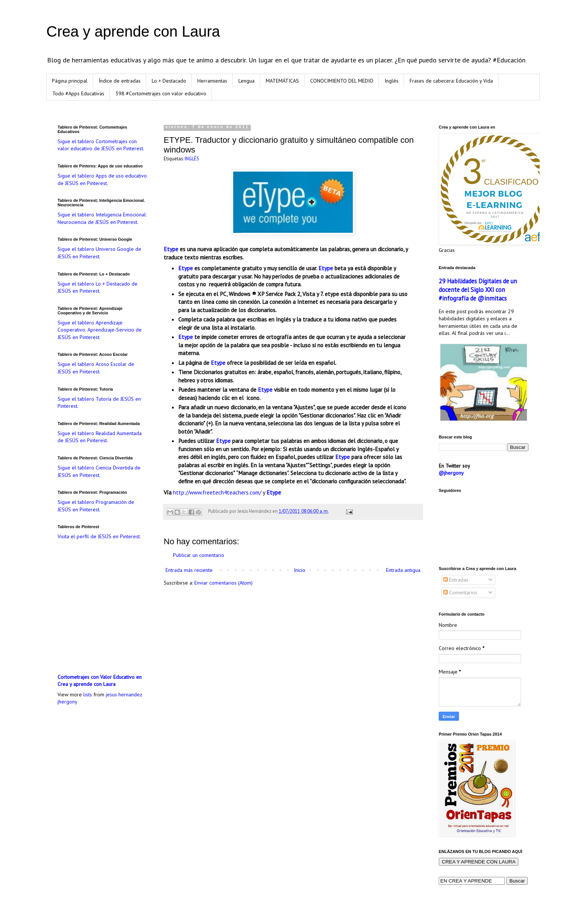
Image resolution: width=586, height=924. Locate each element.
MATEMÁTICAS (282, 81)
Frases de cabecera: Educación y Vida (451, 81)
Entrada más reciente (189, 570)
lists (88, 694)
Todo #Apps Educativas (78, 93)
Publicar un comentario (199, 555)
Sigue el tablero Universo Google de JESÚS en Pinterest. (99, 253)
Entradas (456, 580)
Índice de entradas (120, 81)
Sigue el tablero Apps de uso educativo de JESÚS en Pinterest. (102, 179)
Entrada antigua (403, 570)
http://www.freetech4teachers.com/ (217, 492)
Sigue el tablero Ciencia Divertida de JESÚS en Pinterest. (99, 471)
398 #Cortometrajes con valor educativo (161, 93)
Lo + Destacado (169, 81)
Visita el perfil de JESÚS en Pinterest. (99, 536)
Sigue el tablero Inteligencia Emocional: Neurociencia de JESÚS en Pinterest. (102, 218)
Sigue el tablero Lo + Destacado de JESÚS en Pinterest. (98, 287)
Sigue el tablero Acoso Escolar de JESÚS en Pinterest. (96, 368)
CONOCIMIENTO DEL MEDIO (342, 81)
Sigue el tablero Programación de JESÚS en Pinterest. (96, 506)
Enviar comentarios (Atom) (223, 583)
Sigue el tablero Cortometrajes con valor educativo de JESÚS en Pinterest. (101, 145)
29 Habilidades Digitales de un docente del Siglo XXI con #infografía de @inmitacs (478, 290)
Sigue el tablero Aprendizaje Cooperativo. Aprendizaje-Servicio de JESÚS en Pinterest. (100, 330)
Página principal (70, 81)
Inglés (391, 81)
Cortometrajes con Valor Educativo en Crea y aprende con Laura (100, 681)
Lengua (246, 81)
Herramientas (212, 81)
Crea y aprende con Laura (133, 31)
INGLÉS (192, 158)
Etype (171, 249)
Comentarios (460, 592)
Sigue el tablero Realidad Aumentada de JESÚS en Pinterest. (100, 437)
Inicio (300, 570)
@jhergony (451, 473)
